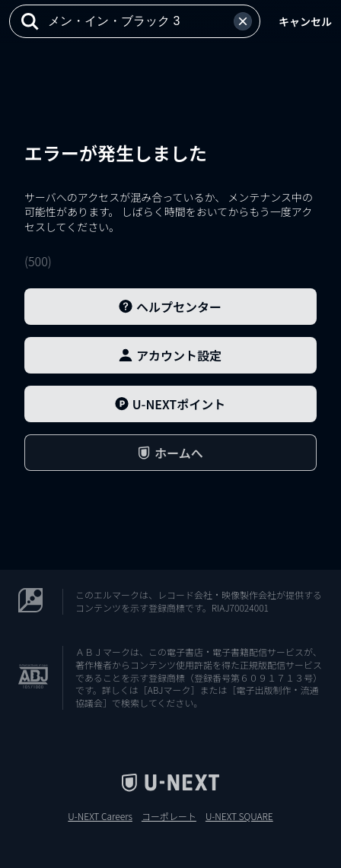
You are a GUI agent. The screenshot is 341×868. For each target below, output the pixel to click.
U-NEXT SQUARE (239, 816)
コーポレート (169, 816)
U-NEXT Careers (100, 816)
